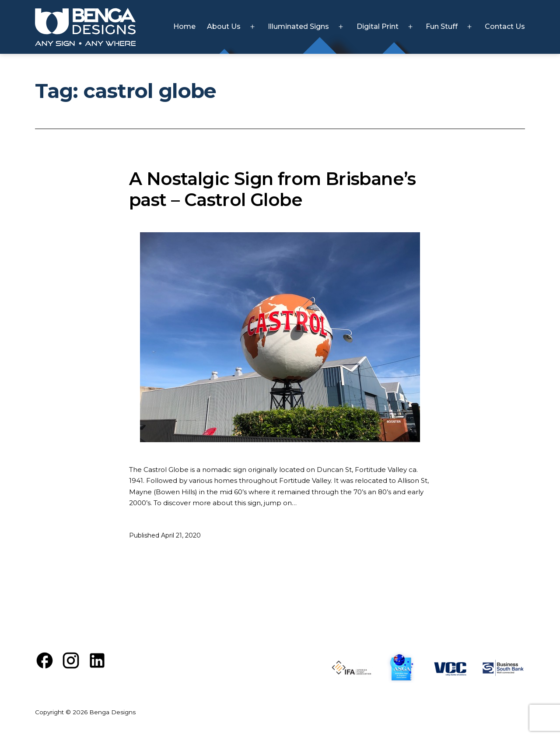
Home (184, 26)
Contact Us (505, 26)
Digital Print (378, 26)
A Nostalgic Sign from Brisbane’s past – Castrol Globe (273, 189)
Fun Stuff (442, 26)
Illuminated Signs (298, 26)
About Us (224, 26)
